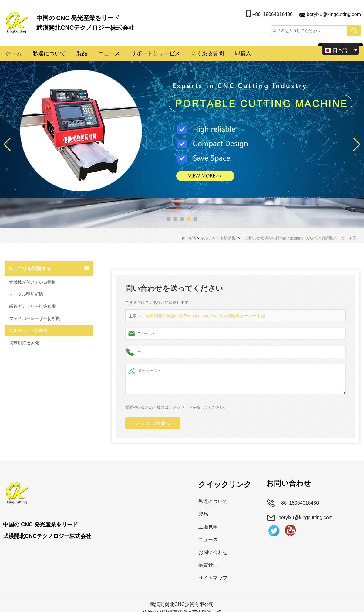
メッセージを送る (153, 423)
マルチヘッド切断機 (218, 238)
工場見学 (208, 527)
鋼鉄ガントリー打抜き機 (32, 306)
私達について (49, 53)
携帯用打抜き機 (24, 343)
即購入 (243, 53)
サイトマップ (213, 578)
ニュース (109, 53)
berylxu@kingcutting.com (334, 14)
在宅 (189, 238)
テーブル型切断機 (26, 294)
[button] (169, 219)
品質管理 (208, 565)
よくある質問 (207, 53)
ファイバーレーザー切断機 (35, 318)
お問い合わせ (213, 552)
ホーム (14, 53)
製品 (82, 53)
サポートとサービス (156, 53)
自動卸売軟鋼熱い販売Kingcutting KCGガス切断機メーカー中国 (201, 316)
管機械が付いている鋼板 (32, 282)
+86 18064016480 (273, 14)
